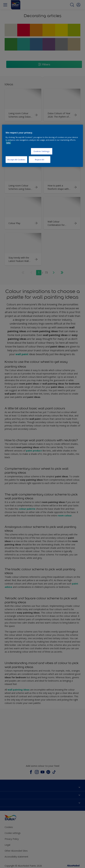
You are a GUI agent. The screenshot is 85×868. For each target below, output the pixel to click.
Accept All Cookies (16, 160)
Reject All (40, 160)
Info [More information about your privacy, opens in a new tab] (8, 143)
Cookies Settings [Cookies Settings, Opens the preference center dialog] (42, 151)
